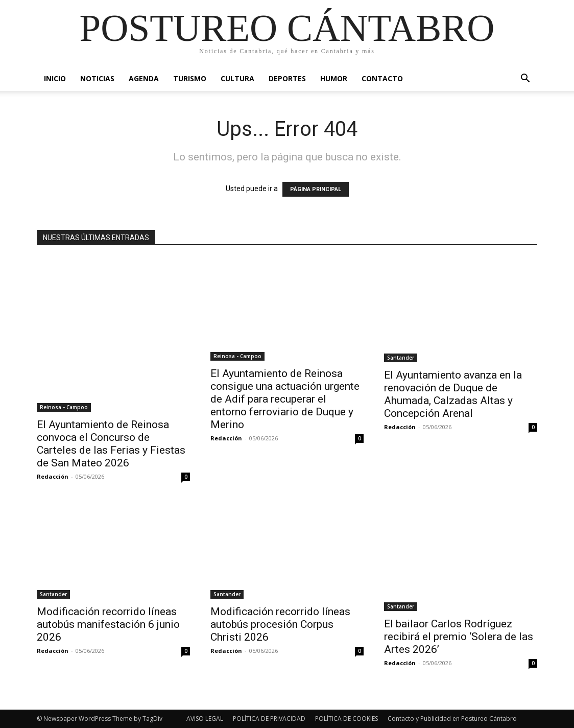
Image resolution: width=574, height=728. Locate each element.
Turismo (190, 78)
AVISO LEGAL (205, 719)
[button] (525, 79)
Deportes (287, 78)
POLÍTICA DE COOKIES (346, 719)
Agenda (144, 78)
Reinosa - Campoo (64, 407)
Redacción (53, 476)
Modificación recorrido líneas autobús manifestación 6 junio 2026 (108, 624)
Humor (334, 78)
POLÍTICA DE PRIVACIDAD (269, 719)
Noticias (97, 78)
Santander (401, 358)
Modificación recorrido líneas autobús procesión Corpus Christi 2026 (280, 624)
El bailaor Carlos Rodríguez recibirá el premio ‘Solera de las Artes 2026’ (459, 637)
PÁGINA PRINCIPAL (316, 189)
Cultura (237, 78)
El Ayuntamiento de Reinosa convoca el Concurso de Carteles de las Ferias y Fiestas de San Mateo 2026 (111, 444)
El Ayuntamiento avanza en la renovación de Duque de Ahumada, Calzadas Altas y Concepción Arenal (453, 394)
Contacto (382, 78)
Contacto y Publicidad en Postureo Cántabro (452, 719)
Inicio (55, 78)
